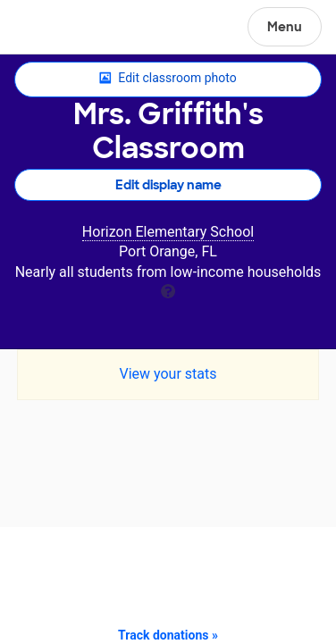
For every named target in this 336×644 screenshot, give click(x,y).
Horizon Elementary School (168, 232)
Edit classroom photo (168, 79)
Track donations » (168, 635)
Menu (285, 27)
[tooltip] (168, 290)
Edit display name (168, 185)
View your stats (168, 374)
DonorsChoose (57, 29)
